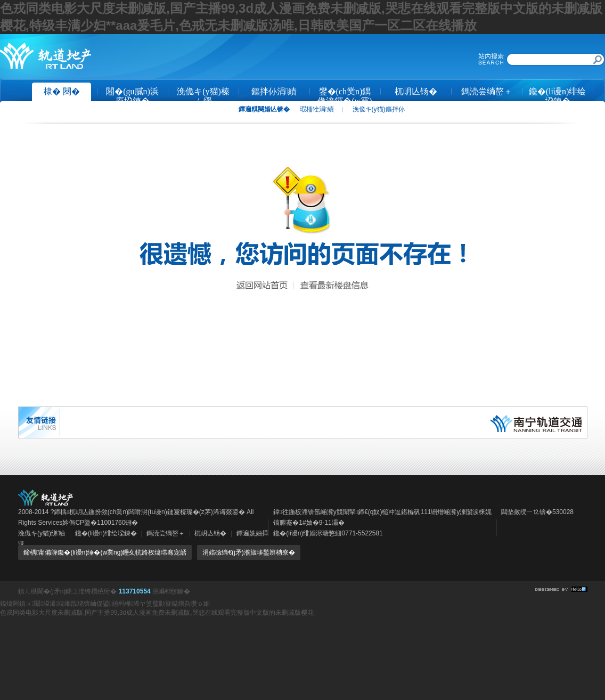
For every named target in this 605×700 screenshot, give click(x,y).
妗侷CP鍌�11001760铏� (100, 523)
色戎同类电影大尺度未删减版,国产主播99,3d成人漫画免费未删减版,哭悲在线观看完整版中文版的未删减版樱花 (157, 613)
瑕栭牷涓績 (317, 109)
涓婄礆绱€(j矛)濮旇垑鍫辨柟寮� (248, 552)
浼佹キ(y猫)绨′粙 (42, 533)
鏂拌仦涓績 (274, 91)
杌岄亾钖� (416, 91)
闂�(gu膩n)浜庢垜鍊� (132, 95)
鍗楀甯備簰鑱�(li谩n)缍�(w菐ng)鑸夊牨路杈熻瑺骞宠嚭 (105, 552)
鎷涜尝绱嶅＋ (487, 91)
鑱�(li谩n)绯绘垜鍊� (558, 95)
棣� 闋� (62, 91)
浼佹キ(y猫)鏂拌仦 (379, 109)
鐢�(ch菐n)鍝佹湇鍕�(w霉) (345, 95)
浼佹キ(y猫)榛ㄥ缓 (203, 95)
